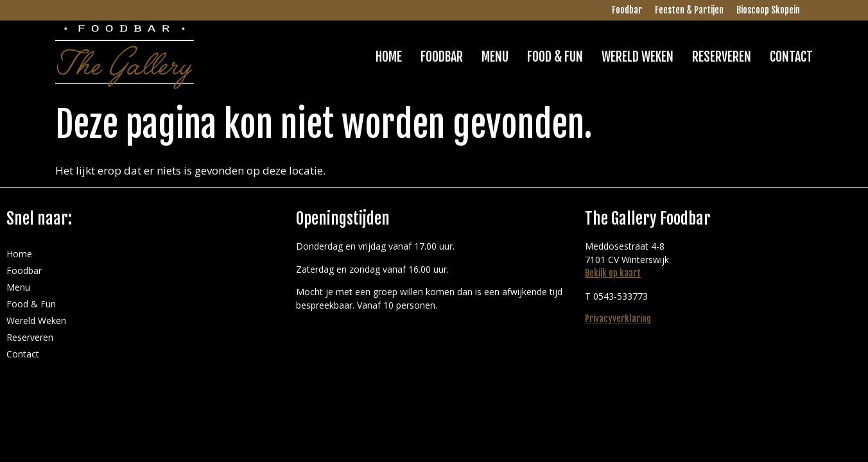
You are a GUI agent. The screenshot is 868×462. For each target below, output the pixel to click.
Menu (495, 57)
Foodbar (627, 10)
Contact (791, 57)
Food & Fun (555, 57)
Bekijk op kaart (613, 273)
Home (389, 57)
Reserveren (722, 57)
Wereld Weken (638, 57)
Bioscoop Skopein (768, 10)
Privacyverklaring (618, 319)
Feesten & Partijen (689, 10)
